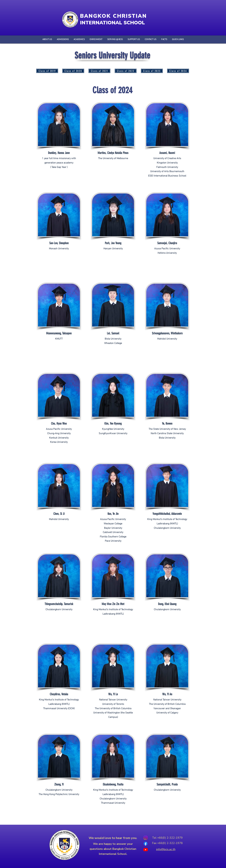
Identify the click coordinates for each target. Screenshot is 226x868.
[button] (164, 39)
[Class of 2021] (99, 71)
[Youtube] (146, 850)
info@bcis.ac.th (166, 849)
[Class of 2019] (47, 71)
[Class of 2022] (126, 71)
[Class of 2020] (73, 71)
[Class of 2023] (152, 71)
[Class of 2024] (178, 71)
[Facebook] (146, 844)
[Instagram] (146, 838)
